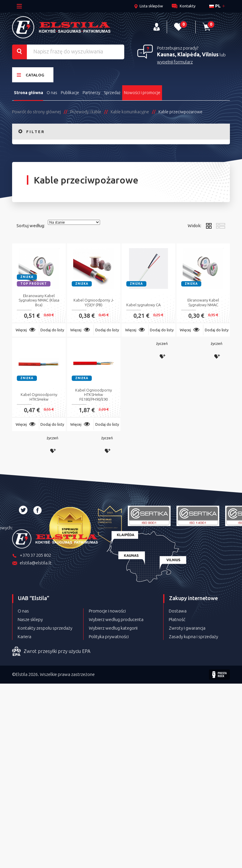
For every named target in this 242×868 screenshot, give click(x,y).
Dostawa (178, 611)
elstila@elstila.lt (32, 563)
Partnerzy (92, 92)
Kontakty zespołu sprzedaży (45, 628)
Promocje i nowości (107, 611)
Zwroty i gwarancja (187, 628)
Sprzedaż (112, 92)
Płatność (177, 619)
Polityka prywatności (109, 636)
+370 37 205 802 (32, 555)
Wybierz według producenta (116, 619)
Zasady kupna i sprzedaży (193, 636)
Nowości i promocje (142, 92)
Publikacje (70, 92)
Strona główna (28, 92)
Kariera (24, 636)
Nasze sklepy (30, 619)
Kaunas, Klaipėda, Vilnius (188, 54)
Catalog (31, 74)
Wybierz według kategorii (113, 628)
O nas (52, 92)
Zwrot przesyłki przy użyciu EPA (51, 651)
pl (215, 6)
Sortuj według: (31, 225)
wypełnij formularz (175, 62)
